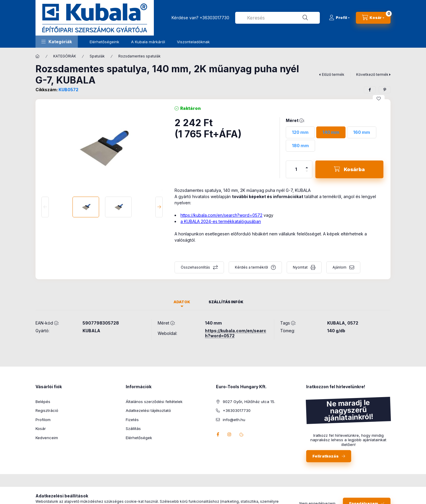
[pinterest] (385, 90)
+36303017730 (214, 18)
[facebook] (370, 90)
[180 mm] (300, 146)
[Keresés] (305, 18)
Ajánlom (339, 267)
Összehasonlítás (195, 267)
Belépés (43, 402)
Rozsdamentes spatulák (139, 56)
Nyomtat (300, 267)
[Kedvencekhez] (379, 99)
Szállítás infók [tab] (226, 302)
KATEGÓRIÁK (65, 56)
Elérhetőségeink (104, 42)
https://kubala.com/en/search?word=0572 (221, 215)
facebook (218, 434)
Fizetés (132, 420)
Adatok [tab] (182, 302)
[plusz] (307, 165)
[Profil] (339, 18)
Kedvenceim (47, 438)
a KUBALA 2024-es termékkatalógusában (221, 221)
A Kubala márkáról (148, 42)
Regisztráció (47, 410)
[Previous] (45, 207)
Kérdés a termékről (251, 267)
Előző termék (333, 74)
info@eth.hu (234, 420)
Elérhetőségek (139, 438)
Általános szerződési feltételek (154, 402)
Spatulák (97, 56)
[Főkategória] (38, 56)
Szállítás (133, 428)
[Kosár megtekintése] (373, 18)
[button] (57, 42)
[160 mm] (362, 132)
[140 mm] (331, 132)
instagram (230, 434)
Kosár (41, 428)
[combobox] (277, 18)
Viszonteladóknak (193, 42)
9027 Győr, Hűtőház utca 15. (249, 402)
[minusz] (307, 174)
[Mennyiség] (296, 169)
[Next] (159, 207)
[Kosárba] (349, 169)
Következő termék (372, 74)
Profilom (43, 420)
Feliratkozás (326, 456)
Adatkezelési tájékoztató (148, 410)
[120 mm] (300, 132)
